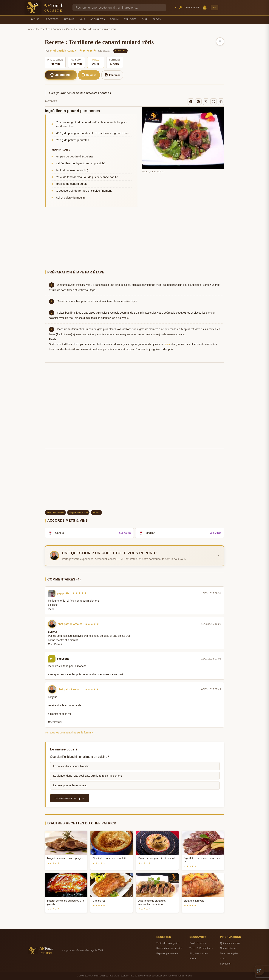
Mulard (96, 512)
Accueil (36, 19)
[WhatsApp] (214, 102)
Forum (114, 19)
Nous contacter (228, 948)
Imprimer (112, 75)
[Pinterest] (198, 102)
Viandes (58, 29)
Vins (82, 19)
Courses (89, 75)
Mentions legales (229, 953)
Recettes (52, 19)
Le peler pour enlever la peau (70, 785)
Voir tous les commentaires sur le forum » (69, 733)
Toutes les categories (168, 943)
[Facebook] (191, 102)
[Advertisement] (134, 239)
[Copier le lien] (221, 102)
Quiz (145, 19)
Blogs (157, 19)
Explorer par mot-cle (167, 953)
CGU (223, 958)
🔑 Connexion (189, 8)
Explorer (130, 19)
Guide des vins (198, 943)
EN (214, 7)
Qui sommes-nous (230, 943)
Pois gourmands (55, 512)
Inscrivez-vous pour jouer (70, 798)
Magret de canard (78, 512)
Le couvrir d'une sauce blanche (71, 766)
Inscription (226, 964)
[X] (206, 102)
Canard (71, 29)
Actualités (98, 19)
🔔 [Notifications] (205, 7)
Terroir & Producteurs (201, 948)
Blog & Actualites (199, 953)
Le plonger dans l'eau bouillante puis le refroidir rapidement (88, 776)
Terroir (69, 19)
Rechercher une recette (169, 948)
